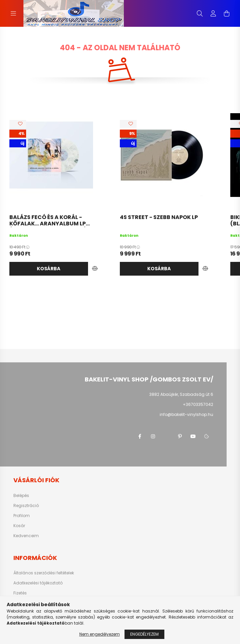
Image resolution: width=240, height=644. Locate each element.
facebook (140, 436)
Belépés (21, 496)
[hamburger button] (13, 13)
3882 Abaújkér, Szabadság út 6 (181, 394)
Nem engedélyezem (100, 634)
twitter (166, 436)
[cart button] (227, 13)
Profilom (22, 516)
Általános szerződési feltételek (44, 573)
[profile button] (213, 13)
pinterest (180, 436)
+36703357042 (198, 404)
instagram (153, 436)
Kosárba (49, 269)
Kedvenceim (26, 536)
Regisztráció (26, 506)
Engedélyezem (144, 634)
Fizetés (20, 593)
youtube (193, 436)
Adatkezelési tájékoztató (38, 583)
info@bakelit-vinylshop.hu (186, 414)
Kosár (19, 526)
